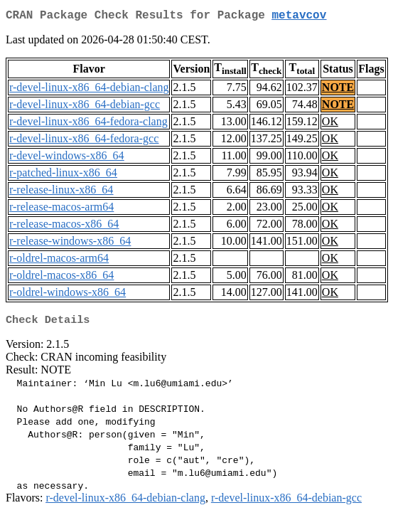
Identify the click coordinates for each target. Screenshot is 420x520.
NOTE (338, 90)
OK (330, 124)
